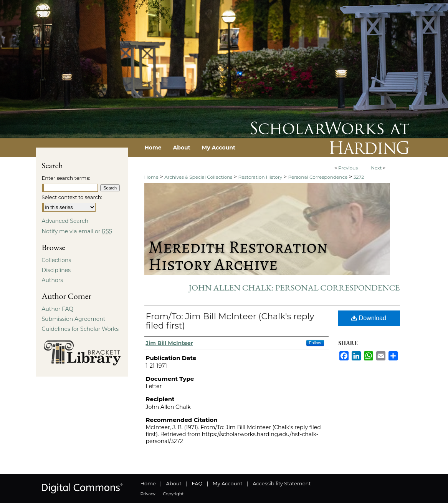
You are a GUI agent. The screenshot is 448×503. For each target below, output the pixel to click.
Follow (315, 343)
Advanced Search (65, 221)
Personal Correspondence (318, 177)
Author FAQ (58, 309)
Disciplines (56, 270)
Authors (53, 280)
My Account (227, 483)
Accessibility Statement (282, 483)
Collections (57, 260)
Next (376, 168)
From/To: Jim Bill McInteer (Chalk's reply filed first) (230, 321)
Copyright (173, 494)
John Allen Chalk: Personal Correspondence (294, 288)
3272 (359, 177)
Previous (348, 168)
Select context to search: (72, 197)
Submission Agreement (74, 319)
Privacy (148, 494)
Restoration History (260, 177)
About (174, 483)
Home (151, 177)
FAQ (197, 483)
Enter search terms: (66, 178)
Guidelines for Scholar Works (80, 329)
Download (369, 318)
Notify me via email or (77, 231)
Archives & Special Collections (198, 177)
